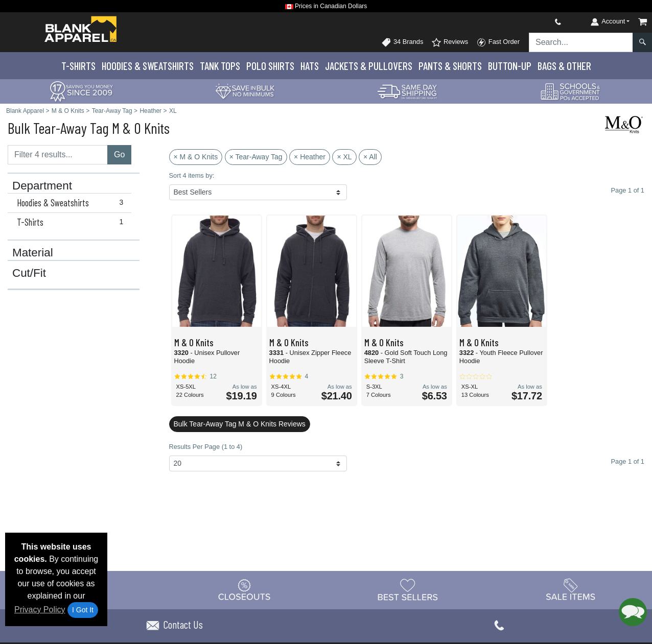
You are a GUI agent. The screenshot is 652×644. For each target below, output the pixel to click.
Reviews (450, 42)
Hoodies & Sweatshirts (72, 203)
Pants (450, 66)
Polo (270, 66)
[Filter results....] (58, 155)
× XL (344, 157)
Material (33, 253)
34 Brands (402, 42)
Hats (310, 66)
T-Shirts (78, 66)
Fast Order (498, 42)
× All (370, 157)
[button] (633, 612)
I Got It (83, 610)
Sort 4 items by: (192, 175)
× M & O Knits (196, 157)
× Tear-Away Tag (256, 157)
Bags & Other (564, 66)
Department (42, 186)
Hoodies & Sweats (148, 66)
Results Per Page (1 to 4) (206, 447)
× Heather (310, 157)
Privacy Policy (40, 610)
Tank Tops (220, 66)
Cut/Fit (29, 273)
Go (119, 154)
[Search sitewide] (581, 42)
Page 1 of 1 (628, 461)
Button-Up (510, 66)
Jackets (369, 66)
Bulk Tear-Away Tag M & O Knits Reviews (240, 424)
